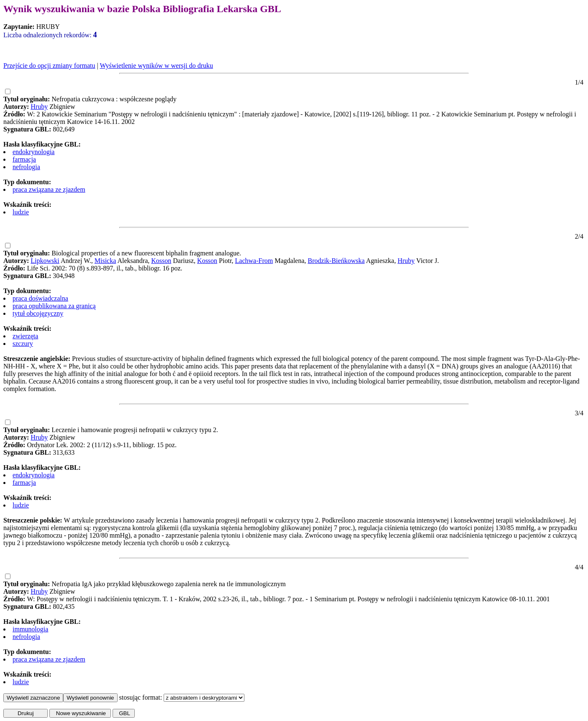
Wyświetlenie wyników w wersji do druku (156, 66)
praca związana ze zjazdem (49, 189)
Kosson (161, 261)
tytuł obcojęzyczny (38, 313)
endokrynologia (33, 152)
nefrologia (26, 167)
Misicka (105, 261)
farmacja (24, 159)
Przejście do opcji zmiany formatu (49, 66)
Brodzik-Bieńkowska (336, 261)
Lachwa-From (254, 261)
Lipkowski (45, 261)
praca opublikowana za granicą (54, 306)
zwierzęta (25, 336)
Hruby (39, 107)
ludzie (21, 212)
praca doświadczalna (40, 298)
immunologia (30, 629)
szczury (23, 344)
